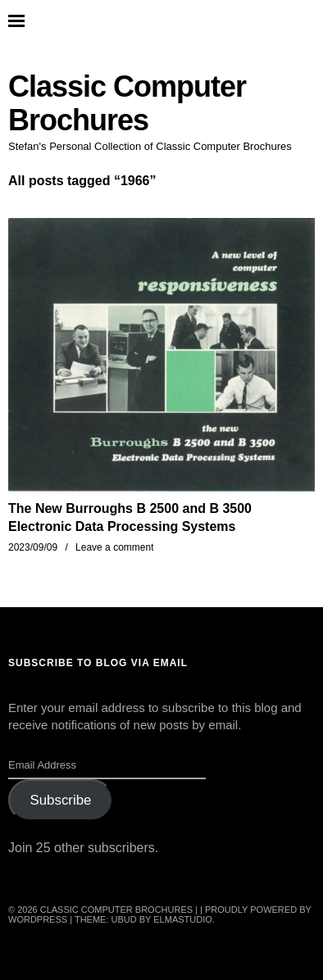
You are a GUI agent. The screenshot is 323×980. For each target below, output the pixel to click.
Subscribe (60, 800)
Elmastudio (183, 919)
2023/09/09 (33, 547)
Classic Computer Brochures (127, 103)
